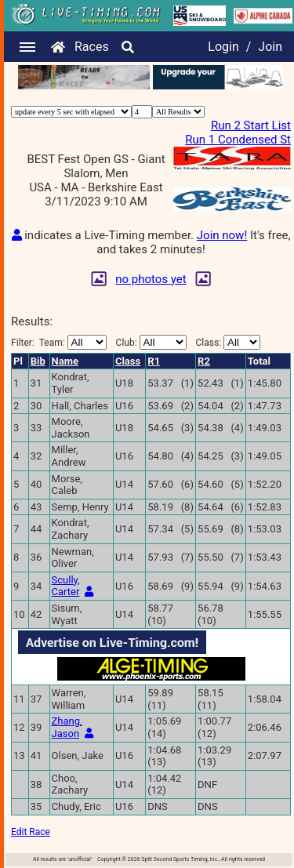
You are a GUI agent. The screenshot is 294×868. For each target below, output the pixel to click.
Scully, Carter (66, 586)
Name (65, 361)
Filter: (59, 342)
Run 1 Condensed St (238, 140)
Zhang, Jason (67, 727)
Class (128, 361)
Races (92, 47)
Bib (38, 361)
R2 (204, 361)
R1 (154, 361)
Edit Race (31, 832)
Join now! (222, 235)
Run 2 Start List (251, 125)
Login (223, 47)
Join (270, 47)
